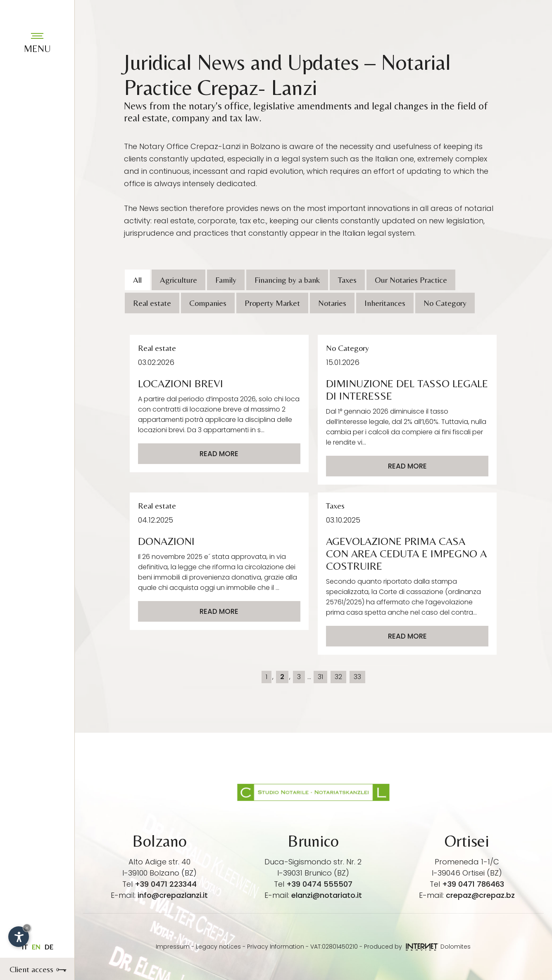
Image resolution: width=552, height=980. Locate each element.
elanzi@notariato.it (327, 895)
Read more (219, 454)
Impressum (173, 947)
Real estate (152, 303)
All (137, 280)
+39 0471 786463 (473, 884)
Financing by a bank (287, 280)
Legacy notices (218, 947)
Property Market (272, 303)
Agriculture (178, 280)
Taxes (347, 280)
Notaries (332, 303)
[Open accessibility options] (19, 937)
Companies (208, 303)
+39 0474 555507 (319, 884)
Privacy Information (276, 947)
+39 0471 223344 (166, 884)
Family (226, 280)
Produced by (401, 947)
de (49, 947)
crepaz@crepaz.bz (480, 895)
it (24, 947)
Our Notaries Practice (411, 280)
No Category (445, 303)
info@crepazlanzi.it (173, 895)
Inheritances (385, 303)
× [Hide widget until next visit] (27, 928)
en (36, 947)
